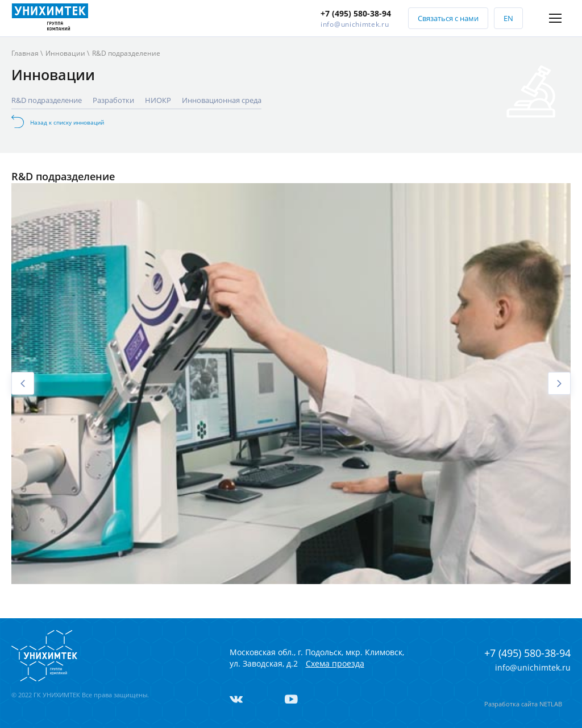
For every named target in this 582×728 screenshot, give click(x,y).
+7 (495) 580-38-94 (356, 13)
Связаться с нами (448, 18)
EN (508, 18)
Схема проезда (335, 663)
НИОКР (158, 100)
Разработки (113, 100)
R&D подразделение (47, 100)
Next (559, 383)
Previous (23, 383)
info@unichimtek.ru (355, 24)
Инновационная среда (222, 100)
